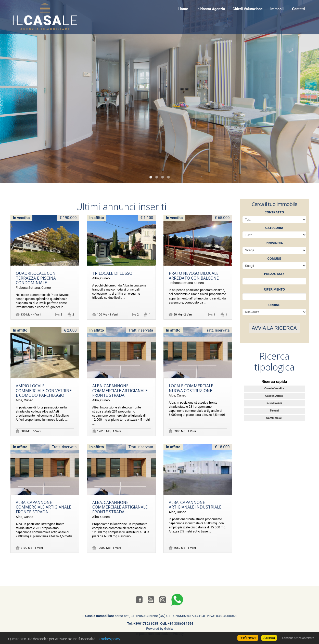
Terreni (274, 411)
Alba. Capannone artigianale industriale (195, 505)
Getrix (169, 629)
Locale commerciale (191, 388)
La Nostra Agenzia (210, 9)
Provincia (274, 243)
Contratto (274, 212)
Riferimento (274, 289)
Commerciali (274, 418)
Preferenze (248, 638)
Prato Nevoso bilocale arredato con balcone (194, 276)
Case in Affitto (274, 396)
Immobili (277, 9)
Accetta (269, 638)
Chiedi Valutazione (248, 9)
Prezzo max (274, 274)
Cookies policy (109, 639)
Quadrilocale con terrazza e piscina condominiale (36, 278)
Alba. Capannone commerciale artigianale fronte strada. (120, 390)
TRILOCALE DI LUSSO (112, 273)
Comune (274, 259)
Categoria (274, 228)
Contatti (298, 9)
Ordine (274, 305)
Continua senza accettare (298, 638)
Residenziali (274, 403)
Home (183, 9)
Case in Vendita (274, 388)
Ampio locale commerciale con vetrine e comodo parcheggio (44, 390)
